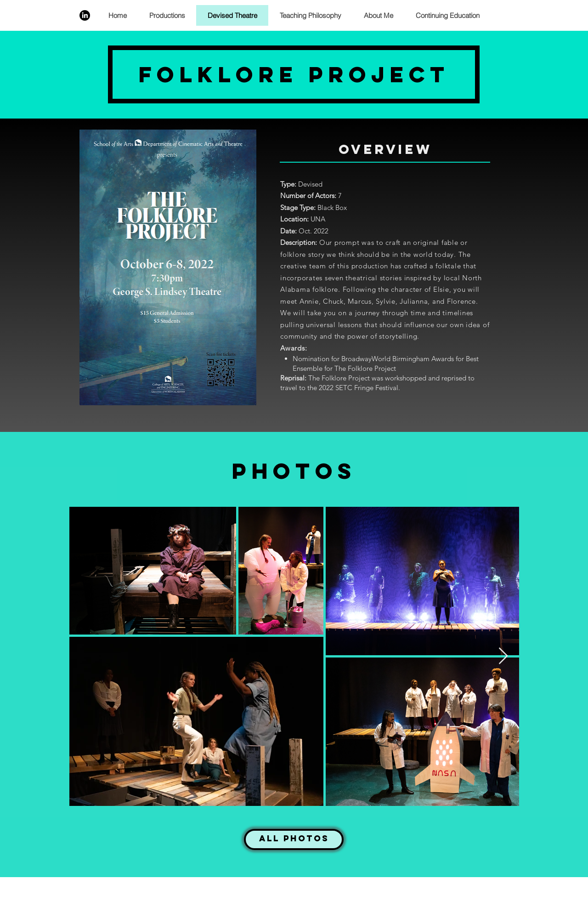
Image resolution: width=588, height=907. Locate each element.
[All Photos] (294, 839)
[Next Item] (503, 656)
